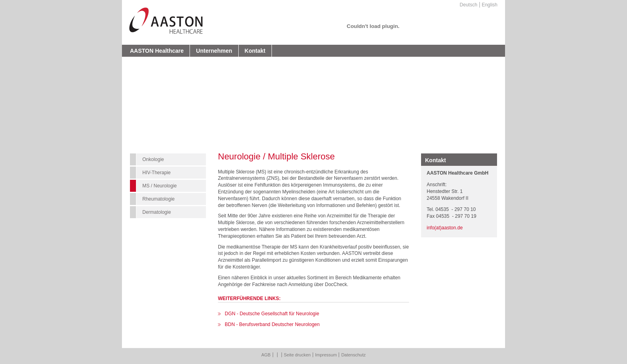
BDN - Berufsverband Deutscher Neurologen (272, 324)
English (490, 5)
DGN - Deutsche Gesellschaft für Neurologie (272, 314)
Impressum (326, 355)
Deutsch (469, 5)
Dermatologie (157, 212)
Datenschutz (353, 355)
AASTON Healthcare (157, 51)
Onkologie (153, 159)
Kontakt (255, 51)
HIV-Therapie (157, 173)
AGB (266, 355)
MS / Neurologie (160, 186)
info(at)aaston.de (445, 228)
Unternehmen (214, 51)
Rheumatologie (159, 199)
